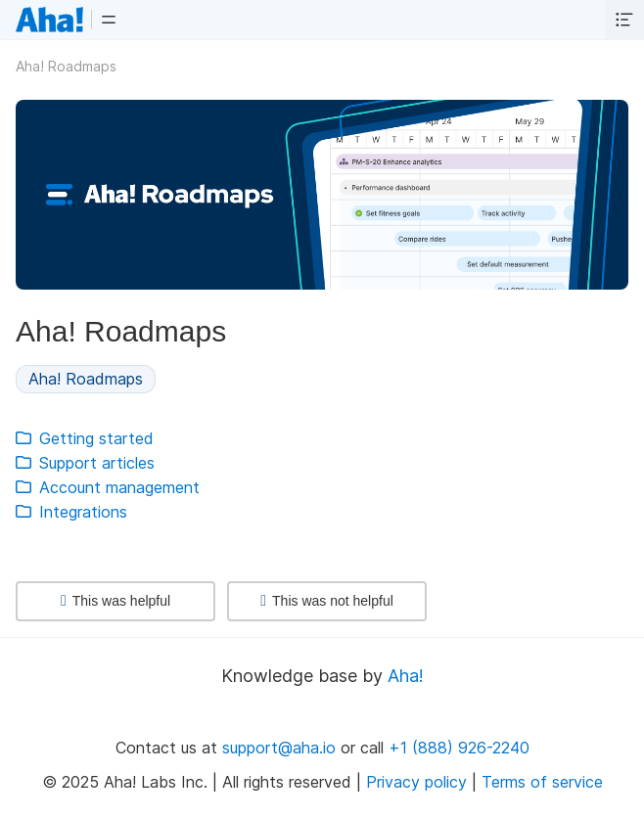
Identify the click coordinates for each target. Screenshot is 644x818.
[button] (109, 20)
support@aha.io (279, 748)
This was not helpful (327, 601)
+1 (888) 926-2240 (459, 748)
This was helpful (115, 601)
